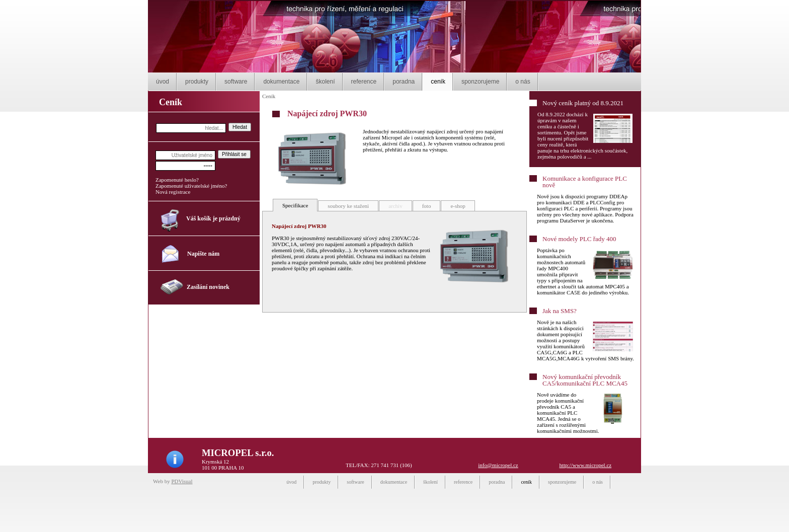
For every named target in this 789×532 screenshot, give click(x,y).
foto (427, 206)
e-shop (458, 206)
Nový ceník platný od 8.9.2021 (583, 103)
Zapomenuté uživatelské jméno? (191, 186)
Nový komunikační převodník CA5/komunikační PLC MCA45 (585, 380)
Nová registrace (173, 192)
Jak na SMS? (560, 311)
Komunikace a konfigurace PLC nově (585, 182)
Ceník (269, 96)
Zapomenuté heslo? (177, 180)
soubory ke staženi (348, 206)
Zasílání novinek (208, 287)
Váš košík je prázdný (213, 218)
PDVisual (182, 481)
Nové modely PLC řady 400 (579, 239)
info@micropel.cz (498, 465)
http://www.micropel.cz (585, 465)
